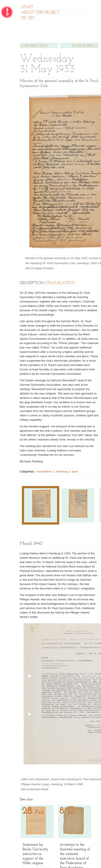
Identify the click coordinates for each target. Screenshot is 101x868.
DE (23, 18)
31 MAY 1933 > (85, 46)
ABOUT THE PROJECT (40, 13)
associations (44, 471)
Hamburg (62, 471)
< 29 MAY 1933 (34, 46)
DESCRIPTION (32, 283)
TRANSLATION (61, 283)
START (27, 7)
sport (75, 471)
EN (32, 18)
